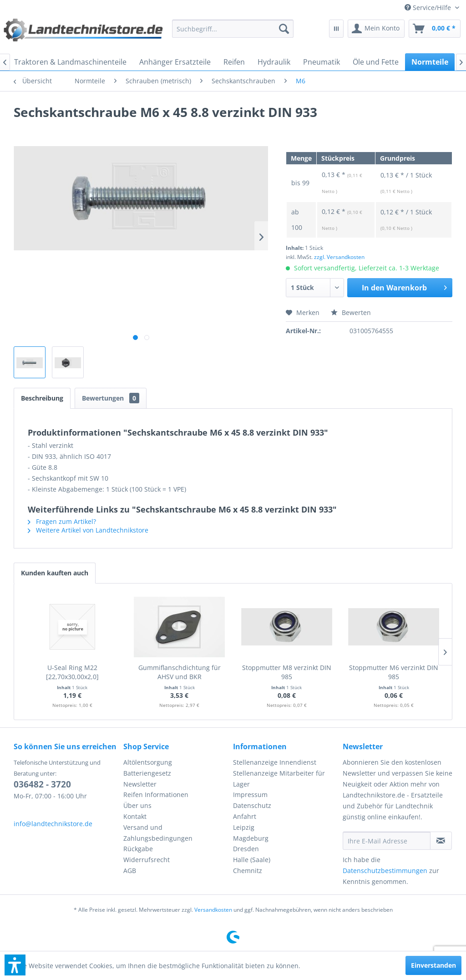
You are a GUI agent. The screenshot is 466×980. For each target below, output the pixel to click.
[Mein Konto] (376, 29)
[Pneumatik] (322, 62)
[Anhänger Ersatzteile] (175, 62)
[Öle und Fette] (376, 62)
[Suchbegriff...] (233, 29)
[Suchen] (284, 29)
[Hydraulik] (274, 62)
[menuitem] (432, 8)
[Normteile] (430, 62)
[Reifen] (234, 62)
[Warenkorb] (435, 29)
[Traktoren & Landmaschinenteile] (70, 62)
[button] (15, 965)
